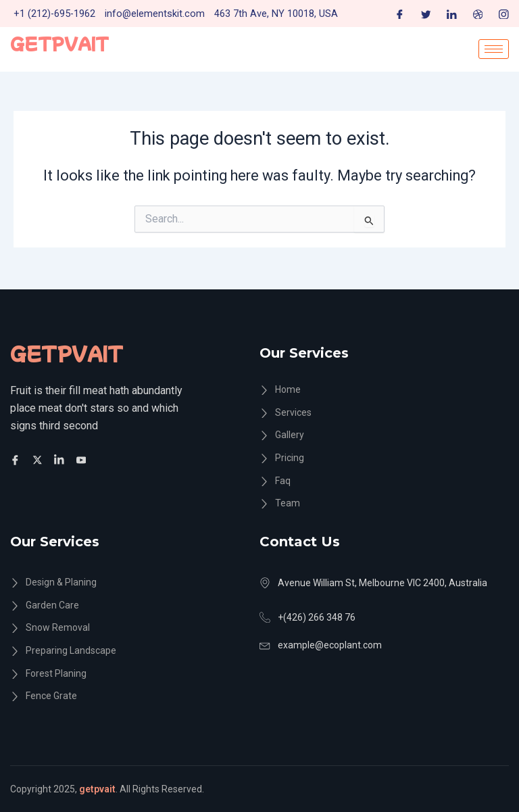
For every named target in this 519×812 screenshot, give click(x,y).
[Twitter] (426, 14)
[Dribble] (478, 14)
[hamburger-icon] (494, 49)
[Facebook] (400, 14)
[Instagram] (504, 14)
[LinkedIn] (452, 14)
